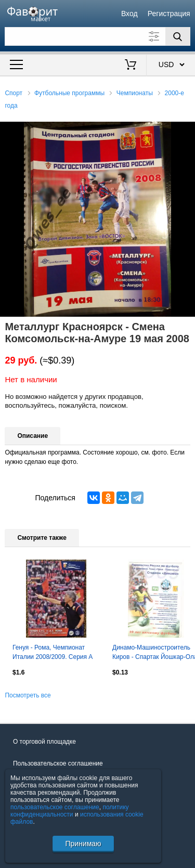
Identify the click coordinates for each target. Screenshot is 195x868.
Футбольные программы (69, 93)
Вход (129, 14)
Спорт (14, 93)
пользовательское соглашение (55, 807)
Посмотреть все (28, 695)
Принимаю (83, 844)
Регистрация (169, 14)
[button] (186, 131)
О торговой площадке (44, 742)
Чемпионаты (135, 93)
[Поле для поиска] (97, 36)
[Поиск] (178, 36)
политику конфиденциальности (70, 811)
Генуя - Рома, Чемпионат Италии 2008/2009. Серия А (53, 652)
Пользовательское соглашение (58, 763)
